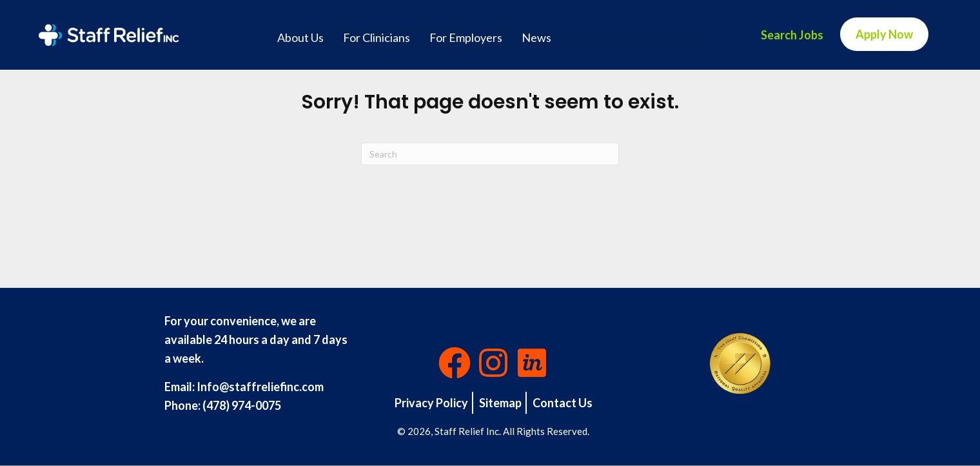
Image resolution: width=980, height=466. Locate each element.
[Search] (490, 154)
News (536, 37)
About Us (300, 37)
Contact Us (563, 403)
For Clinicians (377, 37)
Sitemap (500, 403)
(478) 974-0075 (242, 405)
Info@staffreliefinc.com (260, 387)
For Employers (466, 37)
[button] (455, 363)
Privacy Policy (431, 403)
